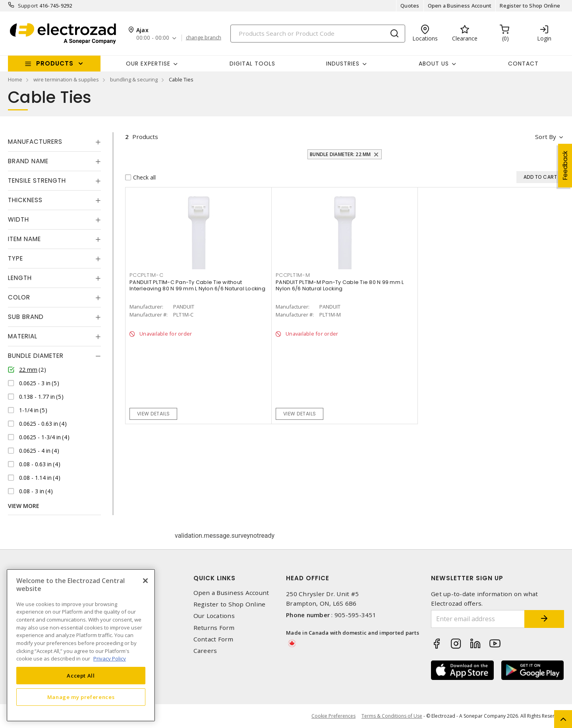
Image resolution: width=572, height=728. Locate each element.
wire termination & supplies (66, 79)
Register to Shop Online (530, 6)
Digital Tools (252, 64)
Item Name (24, 239)
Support (28, 6)
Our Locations (214, 616)
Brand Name (28, 161)
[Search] (318, 34)
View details (154, 414)
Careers (205, 651)
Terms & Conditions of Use (392, 716)
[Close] (145, 581)
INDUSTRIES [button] (343, 64)
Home (15, 79)
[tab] (54, 142)
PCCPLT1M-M (293, 275)
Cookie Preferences (333, 716)
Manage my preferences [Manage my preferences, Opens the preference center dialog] (81, 697)
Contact (523, 64)
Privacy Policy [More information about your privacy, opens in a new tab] (110, 658)
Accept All (81, 676)
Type (15, 258)
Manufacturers (35, 142)
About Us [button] (434, 64)
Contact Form (214, 639)
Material (23, 336)
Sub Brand (26, 317)
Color (19, 297)
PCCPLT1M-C (147, 275)
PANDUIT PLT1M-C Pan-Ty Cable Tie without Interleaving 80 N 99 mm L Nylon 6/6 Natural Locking (197, 285)
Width (18, 219)
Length (20, 278)
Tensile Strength (37, 181)
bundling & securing (134, 79)
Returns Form (214, 628)
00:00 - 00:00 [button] (153, 38)
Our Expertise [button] (148, 64)
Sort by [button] (546, 137)
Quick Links (214, 578)
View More (24, 506)
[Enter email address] (478, 619)
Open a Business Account (460, 6)
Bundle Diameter (36, 356)
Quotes (410, 6)
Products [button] (55, 63)
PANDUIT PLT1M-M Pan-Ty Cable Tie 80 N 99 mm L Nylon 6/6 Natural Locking (340, 285)
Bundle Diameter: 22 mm (340, 154)
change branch (204, 38)
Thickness (25, 200)
